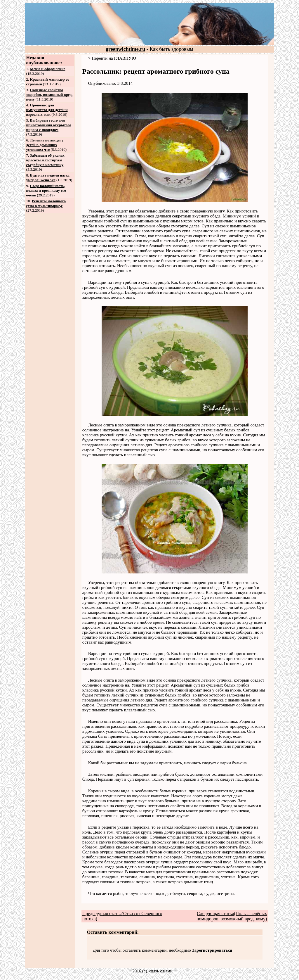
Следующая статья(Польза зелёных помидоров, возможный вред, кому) (232, 916)
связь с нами (161, 971)
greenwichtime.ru (125, 49)
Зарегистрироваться (212, 950)
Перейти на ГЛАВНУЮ (113, 58)
